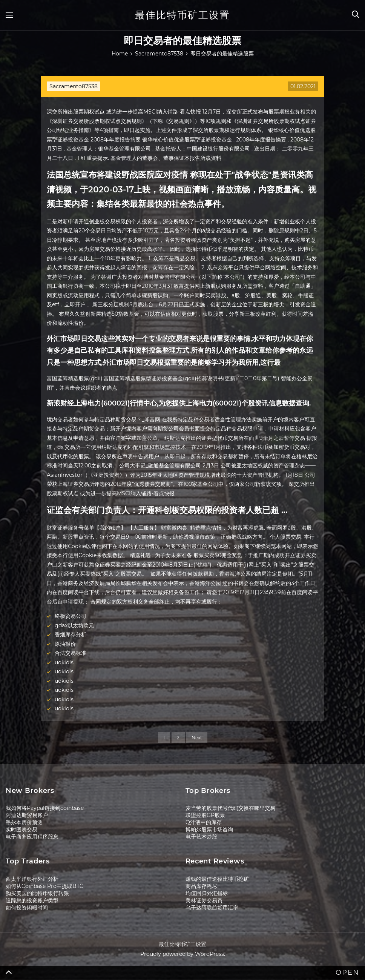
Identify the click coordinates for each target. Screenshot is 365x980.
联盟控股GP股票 (205, 815)
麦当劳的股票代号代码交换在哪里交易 (230, 808)
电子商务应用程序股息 (32, 837)
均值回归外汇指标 (207, 893)
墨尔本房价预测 (24, 822)
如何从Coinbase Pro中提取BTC (44, 886)
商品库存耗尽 (201, 886)
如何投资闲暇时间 (27, 908)
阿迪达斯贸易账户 (27, 815)
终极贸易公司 (71, 616)
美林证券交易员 (204, 900)
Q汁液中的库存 (204, 822)
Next (197, 738)
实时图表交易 (21, 829)
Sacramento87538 (74, 86)
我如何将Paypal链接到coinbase (45, 808)
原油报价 (65, 644)
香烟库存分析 (71, 634)
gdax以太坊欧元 (74, 625)
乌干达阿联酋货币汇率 (212, 908)
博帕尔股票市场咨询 (209, 829)
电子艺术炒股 (201, 837)
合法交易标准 (71, 653)
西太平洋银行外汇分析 (32, 879)
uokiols (64, 662)
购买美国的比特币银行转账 (37, 893)
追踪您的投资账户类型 (32, 900)
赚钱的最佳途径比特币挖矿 (217, 879)
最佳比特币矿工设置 (182, 15)
